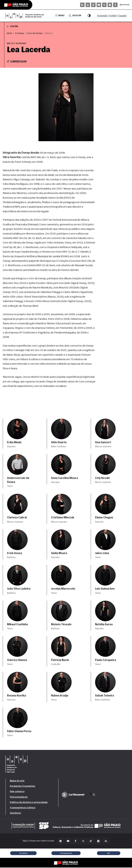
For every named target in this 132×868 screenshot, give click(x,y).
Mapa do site (17, 781)
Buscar (75, 16)
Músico (49, 34)
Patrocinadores (19, 797)
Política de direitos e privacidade (29, 803)
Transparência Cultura (23, 808)
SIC (109, 854)
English (113, 16)
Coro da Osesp (35, 34)
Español (122, 16)
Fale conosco (17, 792)
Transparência (66, 854)
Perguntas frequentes (23, 787)
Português (102, 16)
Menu (59, 16)
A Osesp (20, 34)
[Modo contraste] (89, 16)
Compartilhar (17, 62)
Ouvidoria (15, 814)
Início (10, 34)
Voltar (13, 27)
